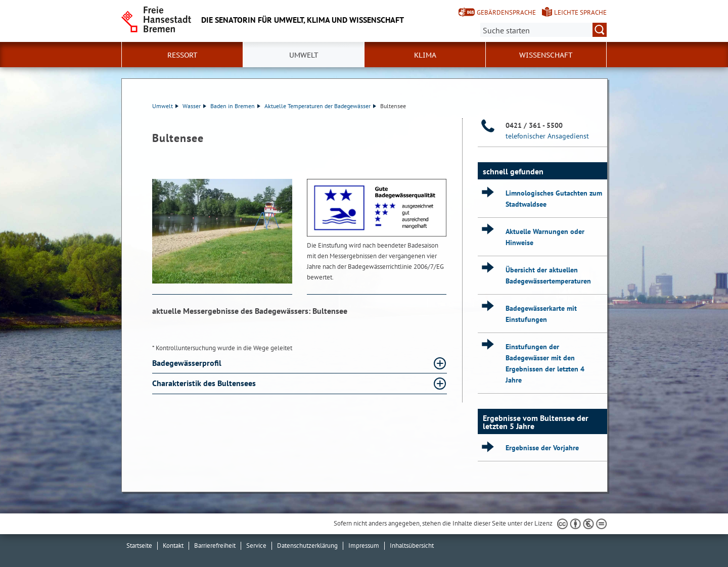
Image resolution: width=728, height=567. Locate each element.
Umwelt (165, 106)
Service (256, 546)
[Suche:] (543, 30)
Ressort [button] (183, 55)
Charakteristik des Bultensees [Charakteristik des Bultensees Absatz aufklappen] (205, 383)
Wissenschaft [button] (546, 55)
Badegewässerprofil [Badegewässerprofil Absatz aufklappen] (188, 363)
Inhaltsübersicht (412, 546)
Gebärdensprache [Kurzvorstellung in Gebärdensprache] (506, 12)
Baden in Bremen (235, 106)
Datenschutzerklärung (307, 546)
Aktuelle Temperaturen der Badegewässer (320, 106)
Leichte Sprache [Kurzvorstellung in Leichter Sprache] (580, 12)
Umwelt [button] (304, 55)
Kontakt (173, 546)
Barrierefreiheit (215, 546)
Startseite (139, 546)
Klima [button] (425, 55)
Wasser (194, 106)
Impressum (364, 546)
